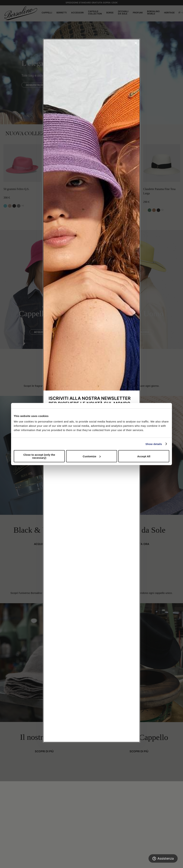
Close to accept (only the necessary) (39, 456)
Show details (154, 444)
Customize (92, 456)
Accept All (144, 456)
